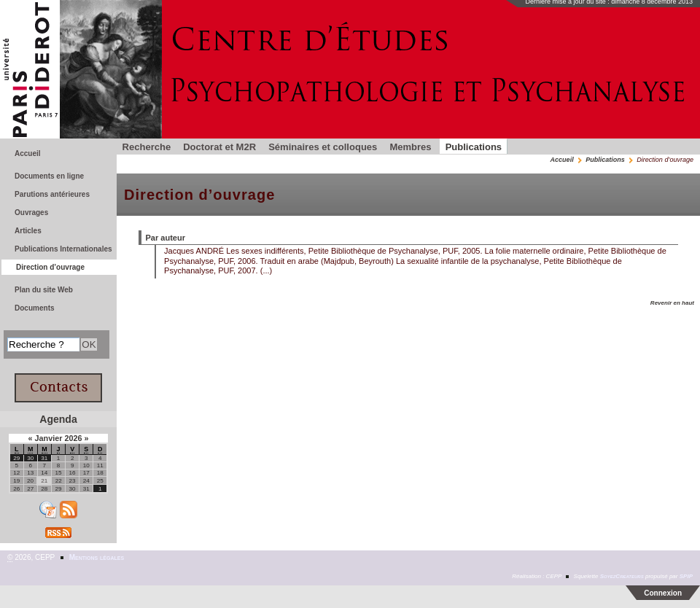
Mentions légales (97, 557)
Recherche (147, 147)
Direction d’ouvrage (50, 267)
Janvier (49, 438)
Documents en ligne (49, 176)
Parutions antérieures (52, 194)
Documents (35, 308)
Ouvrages (31, 213)
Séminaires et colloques (323, 147)
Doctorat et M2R (219, 147)
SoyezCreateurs (622, 576)
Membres (410, 147)
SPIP (686, 576)
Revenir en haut (672, 303)
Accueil (562, 160)
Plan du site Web (44, 290)
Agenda (58, 419)
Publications (474, 147)
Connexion (663, 593)
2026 (74, 438)
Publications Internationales (63, 249)
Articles (28, 231)
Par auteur (166, 238)
